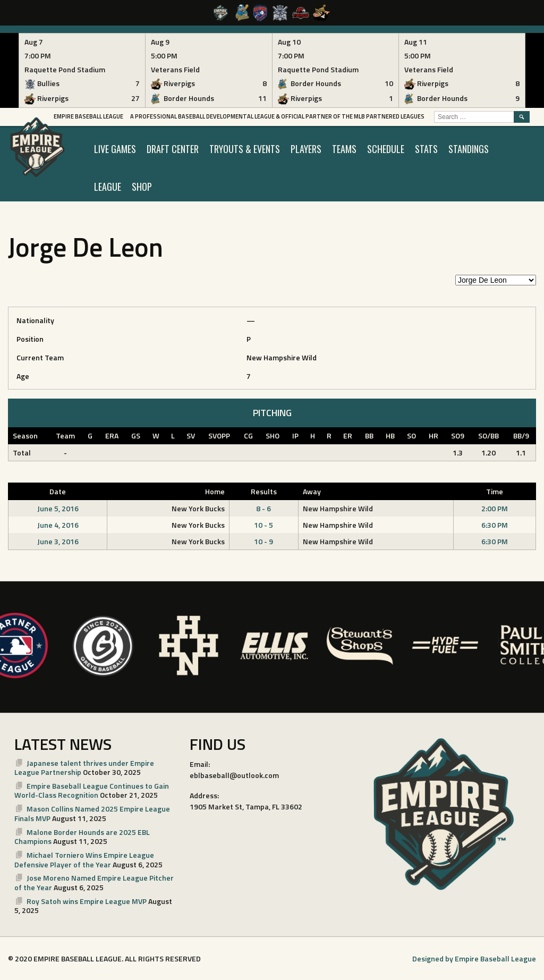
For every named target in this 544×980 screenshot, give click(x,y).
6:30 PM (495, 525)
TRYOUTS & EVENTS (245, 149)
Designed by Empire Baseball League (474, 958)
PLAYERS (306, 149)
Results (264, 491)
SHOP (142, 187)
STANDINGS (469, 149)
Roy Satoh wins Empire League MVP (87, 901)
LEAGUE (108, 187)
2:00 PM (495, 508)
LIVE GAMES (115, 149)
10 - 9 (263, 541)
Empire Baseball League (88, 116)
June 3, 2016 (58, 541)
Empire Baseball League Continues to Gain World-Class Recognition (92, 791)
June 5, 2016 (58, 508)
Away (312, 491)
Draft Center (173, 149)
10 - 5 (263, 525)
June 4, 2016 (58, 525)
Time (495, 491)
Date (58, 491)
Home (215, 491)
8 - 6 (263, 508)
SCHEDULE (386, 149)
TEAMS (344, 149)
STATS (426, 149)
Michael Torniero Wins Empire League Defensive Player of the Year (84, 860)
